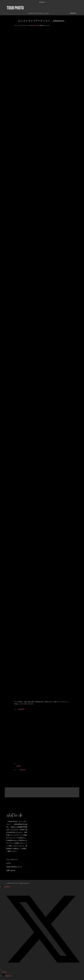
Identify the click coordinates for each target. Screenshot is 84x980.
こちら (20, 704)
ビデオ (8, 863)
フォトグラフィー (12, 860)
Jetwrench (34, 25)
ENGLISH (73, 13)
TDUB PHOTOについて (14, 867)
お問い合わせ (11, 870)
